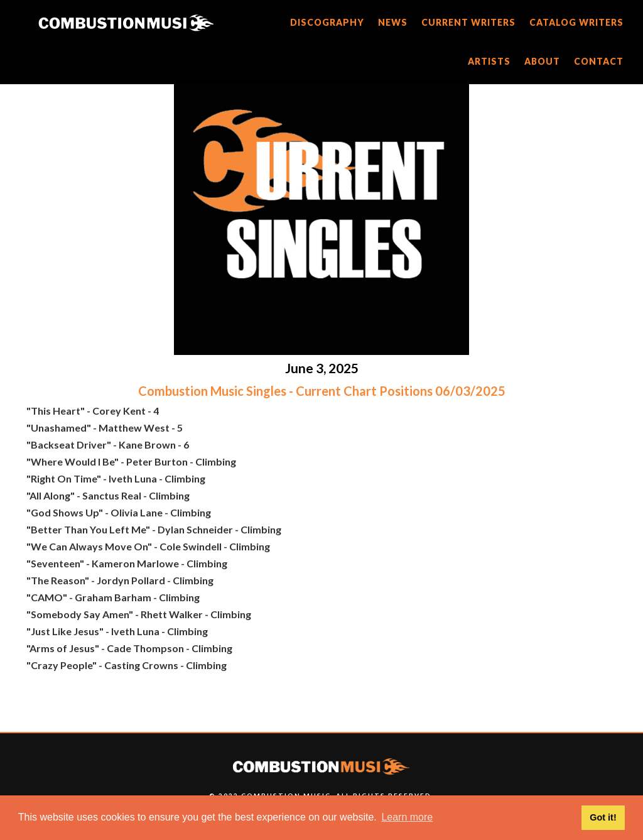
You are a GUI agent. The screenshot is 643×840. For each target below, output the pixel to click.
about (542, 61)
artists (489, 61)
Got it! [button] (603, 817)
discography (327, 22)
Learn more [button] (407, 817)
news (393, 22)
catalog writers (576, 22)
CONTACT (599, 61)
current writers (468, 22)
